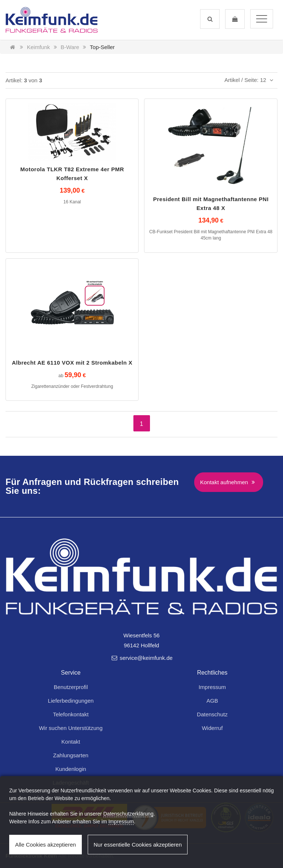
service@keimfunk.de (142, 658)
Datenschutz (212, 714)
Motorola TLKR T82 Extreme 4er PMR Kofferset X (72, 174)
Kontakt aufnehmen (229, 482)
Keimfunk (39, 47)
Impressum (212, 687)
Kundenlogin (71, 769)
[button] (210, 19)
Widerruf (212, 728)
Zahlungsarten (71, 755)
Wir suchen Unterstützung (71, 728)
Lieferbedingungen (71, 701)
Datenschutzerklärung (128, 814)
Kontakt (71, 742)
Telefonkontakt (71, 714)
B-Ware (70, 47)
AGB (212, 701)
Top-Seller (102, 47)
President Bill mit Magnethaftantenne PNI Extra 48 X (211, 204)
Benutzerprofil (71, 687)
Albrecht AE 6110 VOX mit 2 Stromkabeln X (72, 363)
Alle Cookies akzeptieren (46, 845)
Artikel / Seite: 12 (250, 80)
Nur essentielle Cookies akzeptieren (138, 845)
